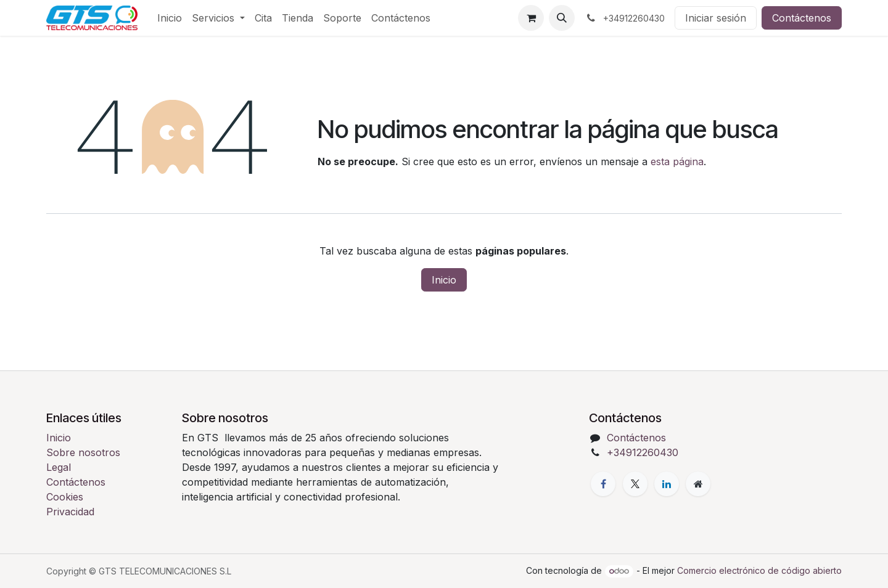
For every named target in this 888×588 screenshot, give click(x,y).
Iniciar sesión (716, 18)
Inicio (444, 280)
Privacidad (70, 512)
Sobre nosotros (83, 452)
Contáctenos (802, 18)
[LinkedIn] (667, 484)
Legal (59, 467)
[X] (635, 484)
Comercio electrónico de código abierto (759, 570)
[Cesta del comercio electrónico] (531, 18)
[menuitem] (170, 18)
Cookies (65, 497)
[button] (562, 18)
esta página (677, 161)
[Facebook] (603, 484)
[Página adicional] (698, 484)
